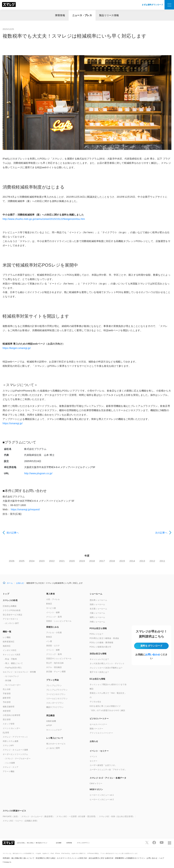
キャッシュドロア (54, 730)
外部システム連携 (11, 741)
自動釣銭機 (51, 721)
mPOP (49, 725)
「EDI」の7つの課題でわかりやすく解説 (107, 710)
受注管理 (7, 719)
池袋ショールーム (97, 604)
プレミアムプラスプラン (57, 690)
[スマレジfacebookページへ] (154, 843)
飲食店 (49, 604)
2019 (82, 561)
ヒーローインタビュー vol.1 (102, 795)
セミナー (94, 761)
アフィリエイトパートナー (101, 733)
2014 (132, 561)
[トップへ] (9, 5)
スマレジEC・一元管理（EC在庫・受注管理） (77, 816)
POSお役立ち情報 (98, 628)
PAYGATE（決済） (11, 816)
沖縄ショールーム (97, 622)
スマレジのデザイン (83, 843)
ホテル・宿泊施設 (54, 667)
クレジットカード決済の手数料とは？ (106, 668)
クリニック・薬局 (54, 617)
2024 (32, 561)
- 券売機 (8, 680)
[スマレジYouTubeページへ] (162, 843)
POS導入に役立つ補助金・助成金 (104, 638)
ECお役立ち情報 (98, 679)
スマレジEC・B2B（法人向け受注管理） (117, 816)
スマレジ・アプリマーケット (15, 737)
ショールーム (96, 594)
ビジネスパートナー (99, 719)
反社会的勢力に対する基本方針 (101, 858)
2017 (102, 561)
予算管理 (7, 694)
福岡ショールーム (97, 617)
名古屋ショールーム (98, 609)
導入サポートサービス (56, 744)
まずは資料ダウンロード (152, 5)
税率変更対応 (9, 642)
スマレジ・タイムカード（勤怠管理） (38, 816)
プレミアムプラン (54, 685)
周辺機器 (50, 716)
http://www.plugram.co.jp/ (38, 473)
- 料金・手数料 (10, 659)
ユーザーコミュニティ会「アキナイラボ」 (108, 770)
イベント (94, 756)
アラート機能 (9, 771)
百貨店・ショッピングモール (59, 621)
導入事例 (50, 594)
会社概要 (59, 843)
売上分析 (7, 689)
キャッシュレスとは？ (99, 659)
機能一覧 (7, 632)
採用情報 (69, 843)
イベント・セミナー (99, 751)
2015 (122, 561)
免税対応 (7, 646)
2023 (42, 561)
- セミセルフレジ (11, 676)
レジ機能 (7, 637)
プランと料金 (53, 680)
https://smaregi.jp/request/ (25, 509)
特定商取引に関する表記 (46, 858)
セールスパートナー (98, 724)
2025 (22, 561)
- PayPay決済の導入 (13, 668)
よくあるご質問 (53, 748)
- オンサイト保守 (11, 623)
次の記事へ (161, 533)
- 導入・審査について (13, 663)
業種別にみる (53, 627)
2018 (92, 561)
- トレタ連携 (9, 763)
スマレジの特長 (10, 600)
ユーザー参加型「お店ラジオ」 (103, 765)
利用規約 (6, 858)
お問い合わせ (153, 655)
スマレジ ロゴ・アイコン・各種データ (108, 778)
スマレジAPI (8, 745)
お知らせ (20, 583)
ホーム (10, 583)
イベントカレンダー (12, 728)
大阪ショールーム (97, 613)
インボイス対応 (10, 650)
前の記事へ (13, 533)
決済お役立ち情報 (98, 654)
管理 (6, 733)
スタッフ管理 (9, 724)
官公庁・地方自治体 (55, 663)
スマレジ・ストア (11, 767)
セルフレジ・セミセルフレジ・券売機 (19, 672)
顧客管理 (7, 698)
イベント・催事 (53, 612)
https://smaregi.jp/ (13, 423)
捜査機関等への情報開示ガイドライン (130, 858)
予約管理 (7, 702)
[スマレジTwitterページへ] (147, 843)
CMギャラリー (96, 783)
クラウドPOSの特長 (12, 610)
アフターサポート (11, 619)
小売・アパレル (53, 599)
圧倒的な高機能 (10, 606)
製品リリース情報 (109, 15)
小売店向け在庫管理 (12, 715)
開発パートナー (96, 729)
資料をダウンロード (151, 646)
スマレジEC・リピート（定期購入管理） (21, 821)
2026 (12, 561)
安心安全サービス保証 (13, 615)
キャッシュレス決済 (12, 655)
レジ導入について (55, 738)
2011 (162, 561)
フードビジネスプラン (56, 694)
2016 (112, 561)
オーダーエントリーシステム (15, 754)
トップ (6, 594)
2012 (152, 561)
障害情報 (60, 15)
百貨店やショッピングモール (59, 658)
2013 (142, 561)
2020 (72, 561)
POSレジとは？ (97, 634)
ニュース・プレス (82, 15)
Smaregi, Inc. (8, 862)
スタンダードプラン (55, 703)
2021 (62, 561)
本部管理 (7, 711)
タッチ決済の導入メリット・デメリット (107, 663)
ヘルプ (161, 858)
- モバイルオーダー (12, 685)
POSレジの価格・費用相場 (101, 642)
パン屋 (49, 641)
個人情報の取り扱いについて (23, 858)
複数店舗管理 (9, 707)
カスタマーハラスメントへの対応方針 (72, 858)
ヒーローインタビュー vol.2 (102, 799)
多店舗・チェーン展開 (56, 672)
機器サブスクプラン (55, 707)
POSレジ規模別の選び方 (101, 647)
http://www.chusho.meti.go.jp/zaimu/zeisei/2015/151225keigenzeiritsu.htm (44, 219)
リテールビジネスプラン (57, 699)
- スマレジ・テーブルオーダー (17, 759)
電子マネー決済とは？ (99, 672)
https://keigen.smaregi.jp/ (17, 348)
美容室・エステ (53, 646)
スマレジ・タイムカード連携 (15, 750)
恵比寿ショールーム (98, 600)
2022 (52, 561)
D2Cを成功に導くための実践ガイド (105, 706)
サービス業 (51, 608)
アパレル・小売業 (54, 633)
